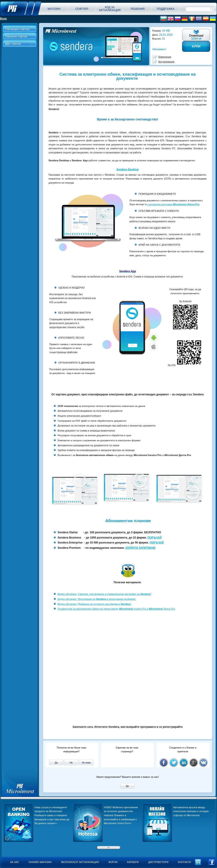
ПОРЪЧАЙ (154, 538)
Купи (196, 46)
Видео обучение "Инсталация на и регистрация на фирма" (97, 599)
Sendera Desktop (127, 170)
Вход (3, 19)
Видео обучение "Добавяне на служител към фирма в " (95, 604)
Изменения (165, 57)
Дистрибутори (158, 862)
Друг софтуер (13, 44)
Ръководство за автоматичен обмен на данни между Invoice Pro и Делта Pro (116, 609)
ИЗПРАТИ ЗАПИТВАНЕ (140, 548)
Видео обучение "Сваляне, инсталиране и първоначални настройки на (105, 594)
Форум (113, 862)
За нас (15, 862)
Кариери (133, 862)
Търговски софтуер (16, 36)
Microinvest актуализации (80, 862)
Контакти (185, 862)
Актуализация (166, 62)
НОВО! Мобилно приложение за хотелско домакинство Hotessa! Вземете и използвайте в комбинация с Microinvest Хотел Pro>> (121, 815)
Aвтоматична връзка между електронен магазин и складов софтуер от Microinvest (191, 811)
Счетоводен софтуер (17, 29)
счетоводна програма (173, 204)
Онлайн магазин (40, 862)
